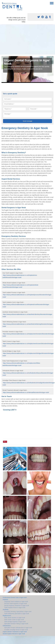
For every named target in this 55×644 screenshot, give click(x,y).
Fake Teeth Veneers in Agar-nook (15, 618)
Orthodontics (7, 626)
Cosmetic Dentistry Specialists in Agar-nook (18, 612)
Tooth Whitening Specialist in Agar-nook (17, 614)
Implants (5, 599)
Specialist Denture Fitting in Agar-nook (16, 624)
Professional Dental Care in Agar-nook (15, 597)
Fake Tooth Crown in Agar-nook (14, 620)
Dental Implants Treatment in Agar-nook (17, 605)
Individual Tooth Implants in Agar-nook (16, 601)
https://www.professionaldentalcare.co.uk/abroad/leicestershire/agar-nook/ (26, 392)
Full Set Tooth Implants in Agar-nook (16, 603)
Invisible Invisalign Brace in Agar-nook (16, 630)
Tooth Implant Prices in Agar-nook (15, 608)
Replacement (7, 616)
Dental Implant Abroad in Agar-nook (14, 634)
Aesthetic (6, 610)
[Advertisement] (27, 40)
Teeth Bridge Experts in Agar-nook (15, 622)
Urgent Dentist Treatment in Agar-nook (15, 632)
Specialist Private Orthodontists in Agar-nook (18, 628)
